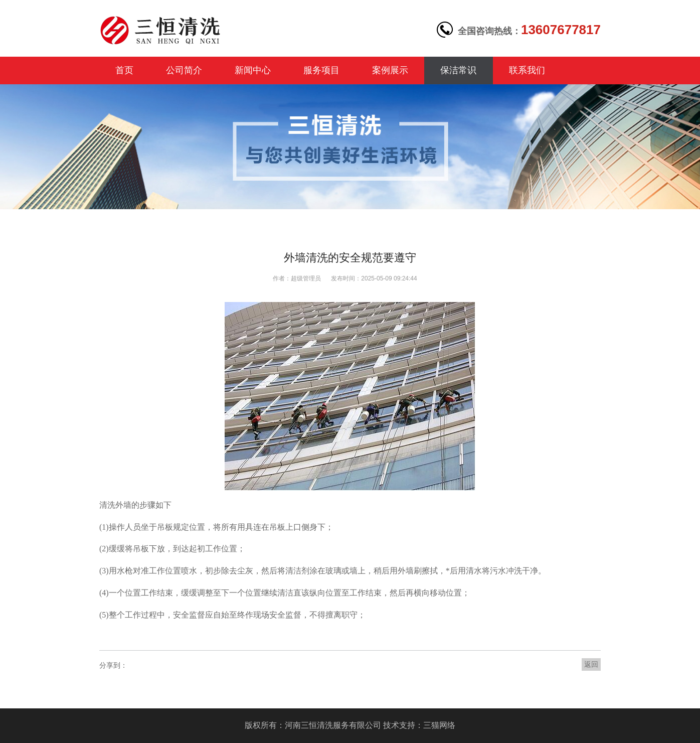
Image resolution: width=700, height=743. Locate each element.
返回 (591, 664)
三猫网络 (439, 725)
